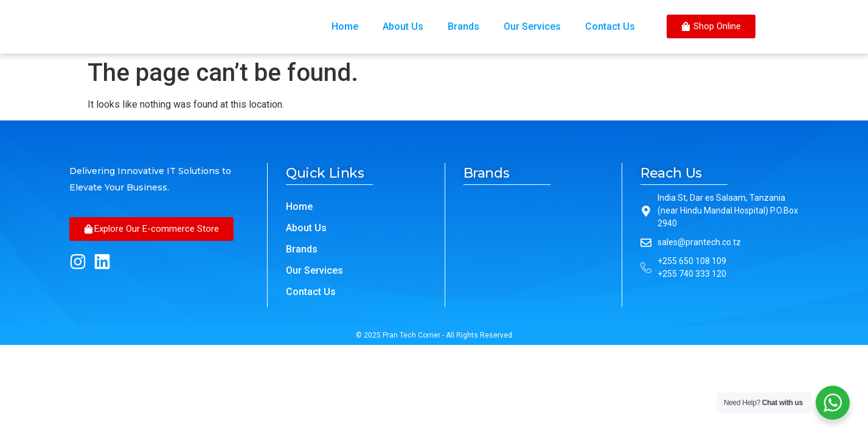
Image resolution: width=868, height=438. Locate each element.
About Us (403, 26)
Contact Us (610, 26)
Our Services (532, 26)
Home (345, 26)
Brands (464, 26)
